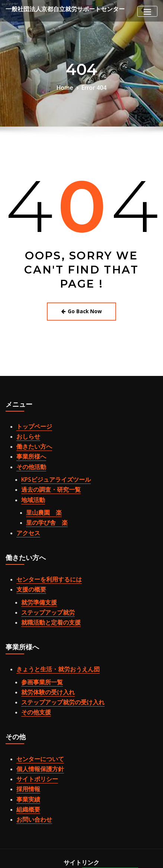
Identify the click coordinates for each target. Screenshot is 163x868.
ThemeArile (122, 856)
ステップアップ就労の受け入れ (55, 667)
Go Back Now (82, 309)
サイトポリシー (33, 737)
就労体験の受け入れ (43, 658)
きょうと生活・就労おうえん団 (50, 639)
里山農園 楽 (41, 496)
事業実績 (26, 754)
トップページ (31, 423)
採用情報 (26, 746)
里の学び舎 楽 (43, 504)
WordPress (41, 856)
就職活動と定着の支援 (45, 594)
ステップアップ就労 (43, 586)
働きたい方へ (31, 439)
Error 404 (92, 87)
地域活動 (31, 484)
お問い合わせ (31, 771)
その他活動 (28, 456)
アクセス (26, 512)
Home (67, 87)
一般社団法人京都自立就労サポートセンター (54, 9)
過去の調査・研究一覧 (45, 476)
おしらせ (26, 431)
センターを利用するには (43, 557)
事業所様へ (28, 448)
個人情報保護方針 (36, 729)
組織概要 (26, 763)
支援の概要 (28, 566)
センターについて (36, 720)
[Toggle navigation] (147, 11)
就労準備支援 (36, 577)
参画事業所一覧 (38, 650)
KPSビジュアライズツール (50, 468)
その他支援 (33, 675)
